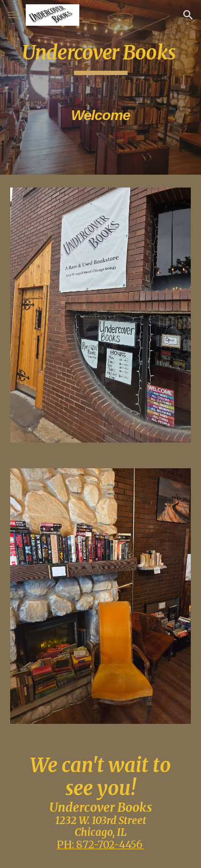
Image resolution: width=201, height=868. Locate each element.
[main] (101, 87)
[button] (13, 15)
